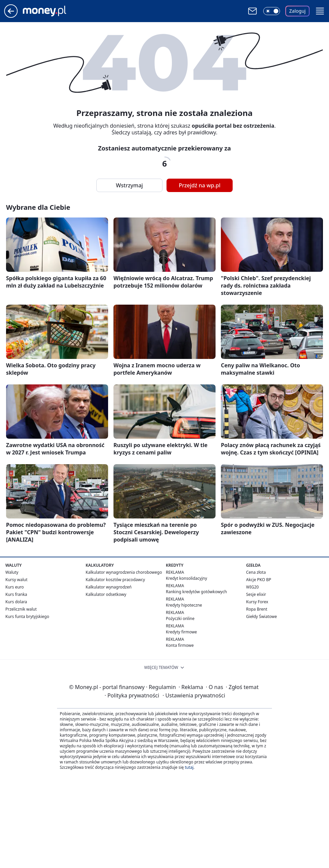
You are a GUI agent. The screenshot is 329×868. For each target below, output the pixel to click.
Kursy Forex (257, 602)
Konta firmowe (180, 645)
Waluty (12, 572)
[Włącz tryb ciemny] (272, 11)
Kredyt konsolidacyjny (186, 578)
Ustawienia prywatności (194, 695)
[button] (320, 11)
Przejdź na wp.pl (199, 185)
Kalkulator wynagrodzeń (109, 587)
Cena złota (256, 572)
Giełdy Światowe (262, 616)
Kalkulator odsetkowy (106, 594)
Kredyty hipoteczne (184, 605)
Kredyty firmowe (181, 632)
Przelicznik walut (21, 609)
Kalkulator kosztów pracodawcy (115, 580)
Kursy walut (16, 580)
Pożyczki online (180, 618)
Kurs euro (15, 587)
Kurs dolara (16, 602)
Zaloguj (298, 11)
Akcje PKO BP (259, 580)
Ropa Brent (257, 609)
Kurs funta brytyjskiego (27, 616)
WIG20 (252, 587)
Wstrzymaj (129, 185)
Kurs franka (16, 594)
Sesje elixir (256, 594)
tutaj (189, 767)
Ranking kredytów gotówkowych (196, 592)
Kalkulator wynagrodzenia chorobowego (124, 572)
